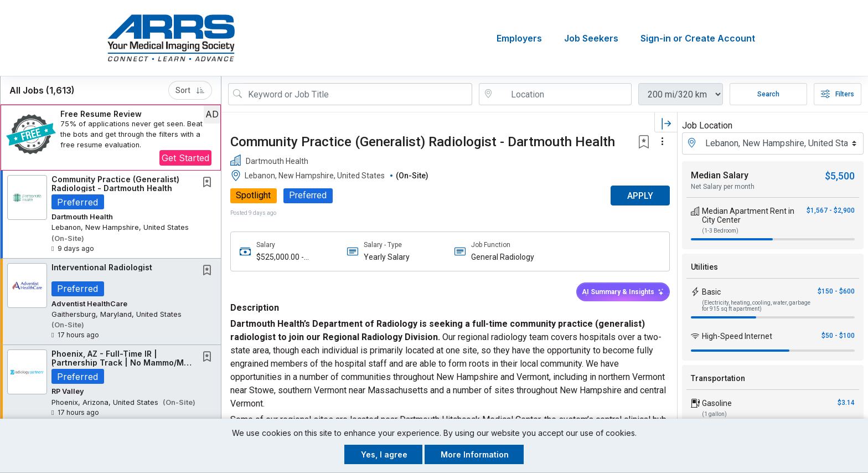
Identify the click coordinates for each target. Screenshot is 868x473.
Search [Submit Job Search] (768, 94)
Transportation (718, 378)
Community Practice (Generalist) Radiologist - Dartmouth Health (115, 183)
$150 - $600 (836, 291)
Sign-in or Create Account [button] (698, 38)
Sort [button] (190, 90)
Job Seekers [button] (591, 38)
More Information (475, 454)
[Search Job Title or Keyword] (358, 94)
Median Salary (720, 175)
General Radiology (502, 257)
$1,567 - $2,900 (831, 210)
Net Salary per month (723, 187)
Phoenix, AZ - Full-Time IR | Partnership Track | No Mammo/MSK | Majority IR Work (123, 363)
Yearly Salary (386, 257)
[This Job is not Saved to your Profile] (209, 183)
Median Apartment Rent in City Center (748, 215)
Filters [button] (838, 94)
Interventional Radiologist (102, 267)
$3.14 (846, 403)
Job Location (707, 125)
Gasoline (717, 403)
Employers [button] (519, 38)
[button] (111, 138)
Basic (711, 292)
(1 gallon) (714, 414)
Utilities (704, 267)
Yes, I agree (384, 454)
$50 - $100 (838, 336)
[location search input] (563, 94)
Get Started (185, 158)
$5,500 (840, 176)
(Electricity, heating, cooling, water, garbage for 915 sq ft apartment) (756, 306)
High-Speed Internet (737, 336)
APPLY (639, 196)
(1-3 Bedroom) (720, 231)
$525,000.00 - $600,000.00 (280, 257)
